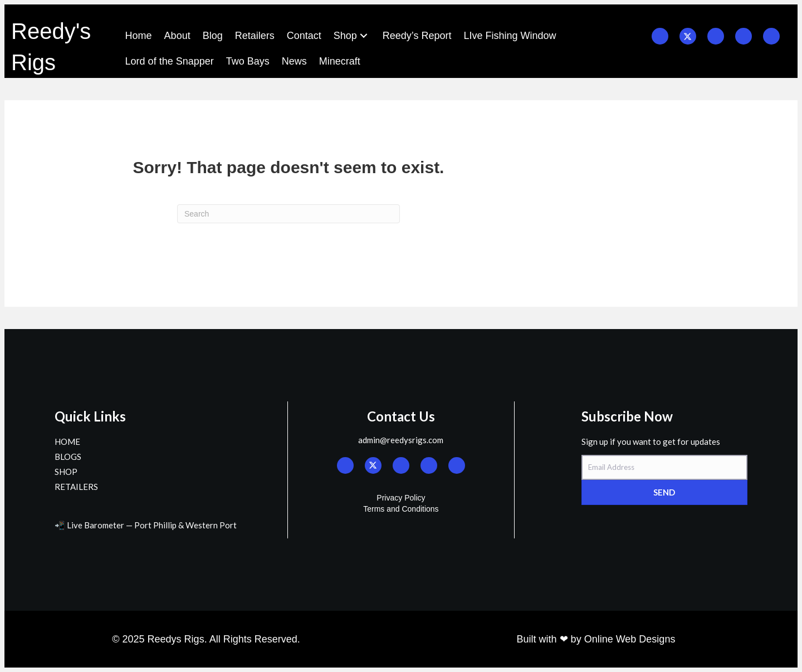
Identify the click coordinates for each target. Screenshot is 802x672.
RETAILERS (76, 487)
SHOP (66, 472)
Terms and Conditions (401, 509)
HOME (67, 442)
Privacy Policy (401, 498)
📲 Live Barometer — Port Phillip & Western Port (146, 525)
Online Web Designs (630, 639)
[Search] (288, 214)
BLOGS (68, 457)
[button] (364, 36)
